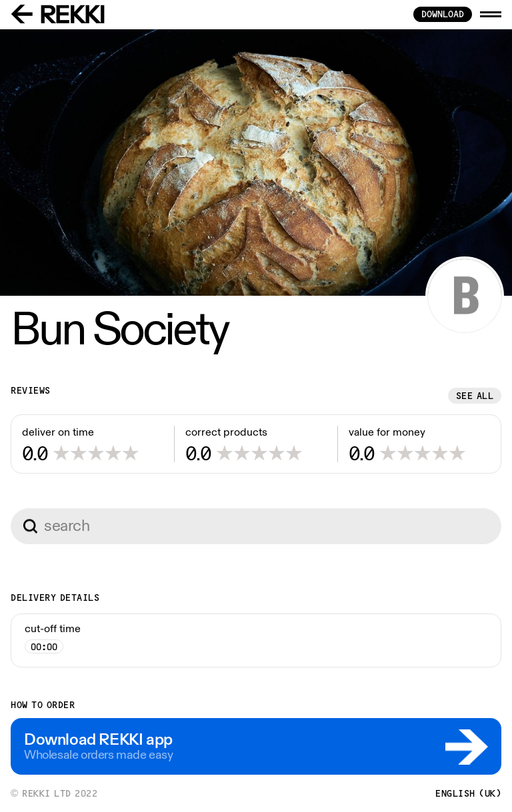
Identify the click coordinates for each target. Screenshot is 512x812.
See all (475, 396)
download (443, 14)
